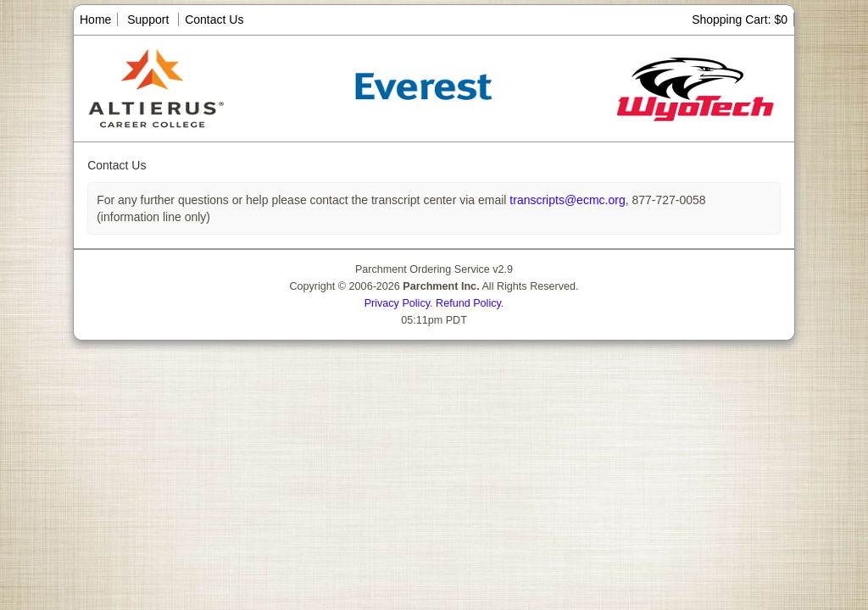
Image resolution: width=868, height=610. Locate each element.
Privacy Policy (397, 303)
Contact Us (214, 19)
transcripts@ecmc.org (565, 200)
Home (95, 19)
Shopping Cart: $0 (740, 19)
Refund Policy (468, 303)
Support (148, 19)
